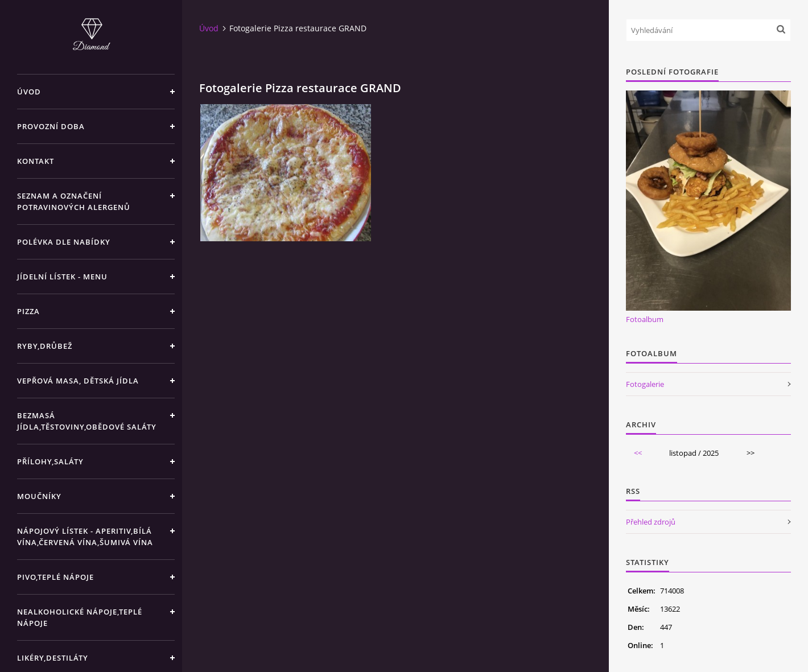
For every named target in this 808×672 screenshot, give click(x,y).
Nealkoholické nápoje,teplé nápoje (80, 617)
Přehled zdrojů (651, 522)
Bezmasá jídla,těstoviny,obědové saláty (87, 421)
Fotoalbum (645, 319)
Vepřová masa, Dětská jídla (78, 381)
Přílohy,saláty (50, 461)
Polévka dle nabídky (64, 242)
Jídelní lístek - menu (62, 277)
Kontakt (36, 161)
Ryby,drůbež (45, 346)
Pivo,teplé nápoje (55, 577)
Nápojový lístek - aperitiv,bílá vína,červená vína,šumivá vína (85, 537)
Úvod (29, 92)
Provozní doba (51, 126)
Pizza (28, 311)
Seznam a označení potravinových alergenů (74, 201)
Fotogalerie (645, 384)
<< (638, 453)
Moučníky (39, 496)
